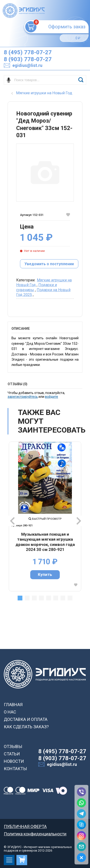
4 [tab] (41, 598)
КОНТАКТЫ (15, 769)
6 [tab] (56, 598)
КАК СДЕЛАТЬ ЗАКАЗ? (26, 727)
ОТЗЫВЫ (13, 746)
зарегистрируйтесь (23, 397)
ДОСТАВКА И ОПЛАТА (26, 719)
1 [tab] (20, 598)
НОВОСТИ (14, 761)
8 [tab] (70, 598)
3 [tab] (34, 598)
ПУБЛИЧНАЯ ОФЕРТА (25, 826)
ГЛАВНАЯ (13, 705)
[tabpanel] (45, 516)
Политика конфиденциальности (35, 834)
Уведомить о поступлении (49, 264)
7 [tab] (63, 598)
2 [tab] (27, 598)
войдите (52, 397)
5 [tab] (49, 598)
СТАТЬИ (12, 754)
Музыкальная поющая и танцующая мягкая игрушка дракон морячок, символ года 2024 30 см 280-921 (45, 542)
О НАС (10, 712)
